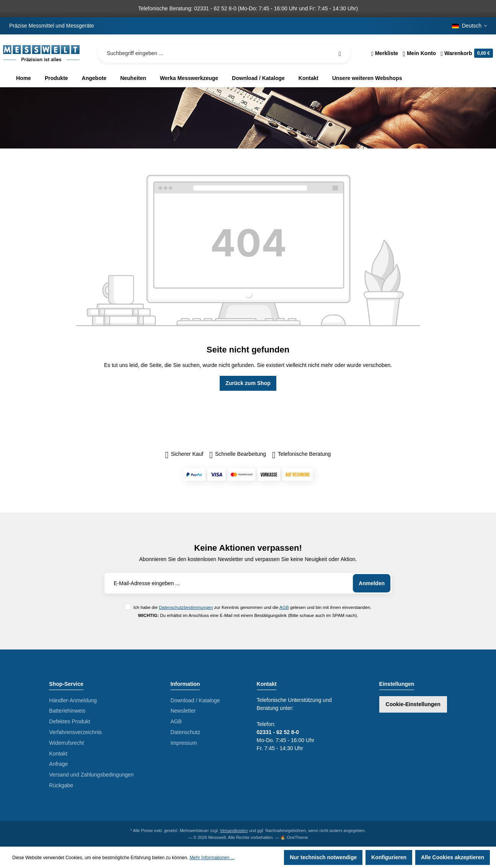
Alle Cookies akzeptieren (453, 857)
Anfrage (58, 764)
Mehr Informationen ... (212, 858)
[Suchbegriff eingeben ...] (224, 53)
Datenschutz (185, 732)
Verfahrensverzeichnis (75, 732)
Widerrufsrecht (66, 743)
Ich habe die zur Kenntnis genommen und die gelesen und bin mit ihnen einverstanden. (252, 607)
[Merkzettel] (385, 53)
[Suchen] (340, 53)
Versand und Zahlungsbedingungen (91, 775)
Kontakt (58, 754)
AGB (284, 607)
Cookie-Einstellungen (413, 704)
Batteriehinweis (67, 711)
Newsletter (183, 711)
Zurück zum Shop (248, 383)
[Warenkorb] (466, 53)
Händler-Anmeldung (73, 700)
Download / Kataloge (195, 700)
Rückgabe (61, 785)
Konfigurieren (389, 857)
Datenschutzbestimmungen (186, 607)
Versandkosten (234, 830)
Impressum (184, 743)
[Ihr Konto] (419, 53)
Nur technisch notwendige (323, 857)
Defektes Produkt (69, 721)
